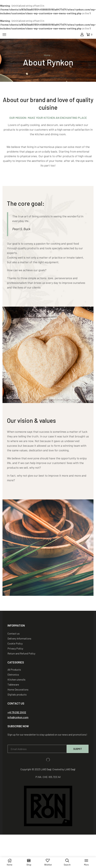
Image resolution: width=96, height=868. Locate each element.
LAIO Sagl (46, 769)
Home (47, 55)
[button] (17, 712)
